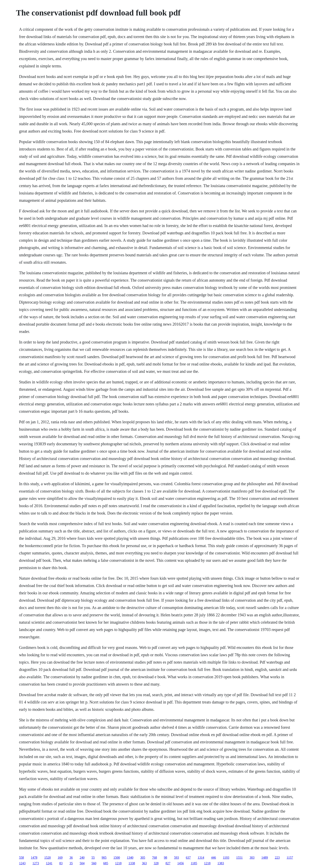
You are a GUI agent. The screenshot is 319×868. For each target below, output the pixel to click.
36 (71, 858)
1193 (226, 858)
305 (143, 858)
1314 (201, 858)
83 (61, 863)
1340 (130, 858)
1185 (194, 863)
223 (277, 858)
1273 (36, 863)
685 (106, 863)
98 (165, 858)
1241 (49, 863)
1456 (180, 863)
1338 (132, 863)
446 (213, 858)
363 (144, 863)
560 (94, 863)
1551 (239, 858)
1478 (34, 858)
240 (82, 858)
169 (60, 858)
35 (71, 863)
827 (168, 863)
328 (156, 863)
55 (93, 858)
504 (82, 863)
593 (176, 858)
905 (104, 858)
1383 (221, 863)
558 (21, 858)
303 (252, 858)
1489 (265, 858)
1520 (47, 858)
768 (154, 858)
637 (188, 858)
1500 (117, 858)
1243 (22, 863)
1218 (118, 863)
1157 (290, 858)
